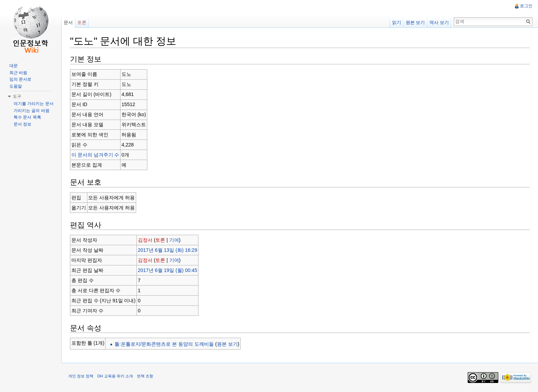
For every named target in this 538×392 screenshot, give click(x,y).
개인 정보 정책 (81, 376)
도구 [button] (17, 96)
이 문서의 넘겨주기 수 (95, 155)
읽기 (397, 22)
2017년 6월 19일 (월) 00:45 (167, 270)
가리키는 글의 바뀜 (32, 111)
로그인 (526, 6)
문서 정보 (22, 124)
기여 (174, 240)
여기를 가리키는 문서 (34, 104)
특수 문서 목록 (27, 117)
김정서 (145, 240)
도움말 (16, 86)
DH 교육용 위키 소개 (115, 376)
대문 (14, 66)
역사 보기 (439, 22)
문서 (68, 22)
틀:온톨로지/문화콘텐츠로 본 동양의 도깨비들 (164, 344)
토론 (160, 240)
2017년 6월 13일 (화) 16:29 (167, 250)
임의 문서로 (20, 79)
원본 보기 (227, 344)
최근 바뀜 (18, 73)
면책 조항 (145, 376)
